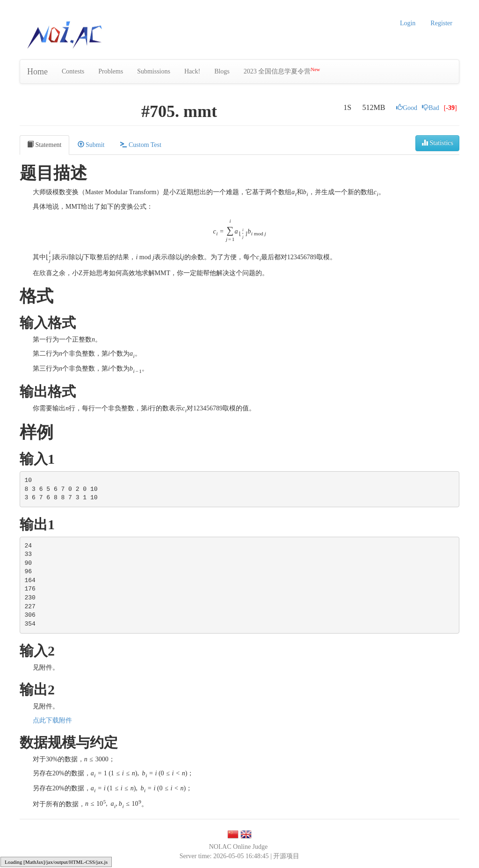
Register (441, 23)
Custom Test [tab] (141, 145)
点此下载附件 (52, 720)
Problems (111, 71)
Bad (431, 108)
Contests (73, 71)
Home (37, 72)
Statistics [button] (437, 143)
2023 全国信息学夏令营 (282, 71)
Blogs (222, 71)
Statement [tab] (44, 145)
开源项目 (286, 856)
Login (408, 23)
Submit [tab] (91, 145)
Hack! (192, 71)
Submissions (154, 71)
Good (407, 108)
